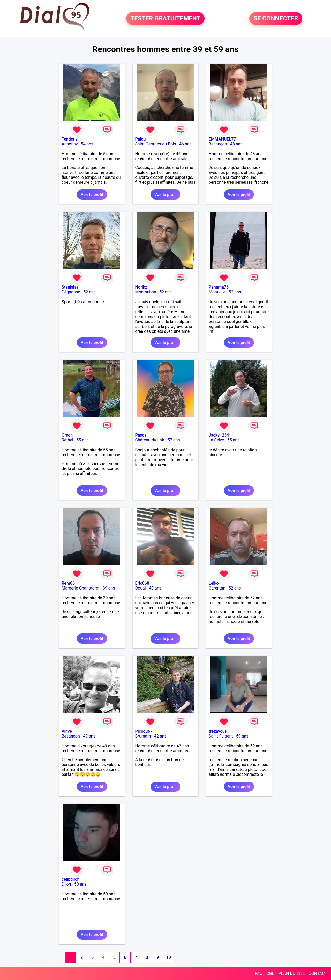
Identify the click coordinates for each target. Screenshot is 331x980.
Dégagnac (71, 292)
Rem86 (68, 583)
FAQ (259, 973)
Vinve (67, 731)
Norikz (141, 287)
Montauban (146, 292)
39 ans (109, 588)
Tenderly (70, 139)
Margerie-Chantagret (80, 588)
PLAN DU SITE (292, 973)
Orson (67, 435)
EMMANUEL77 (222, 139)
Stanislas (70, 287)
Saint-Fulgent (221, 736)
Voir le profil (92, 194)
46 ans (185, 144)
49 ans (89, 736)
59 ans (242, 736)
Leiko (214, 583)
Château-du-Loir (150, 440)
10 (169, 957)
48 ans (236, 144)
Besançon (218, 144)
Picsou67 (144, 731)
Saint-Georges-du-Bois (156, 144)
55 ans (82, 440)
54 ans (87, 144)
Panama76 (219, 287)
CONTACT (318, 973)
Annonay (70, 144)
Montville (217, 292)
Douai (141, 588)
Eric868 (142, 583)
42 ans (160, 736)
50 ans (80, 884)
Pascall (142, 435)
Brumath (143, 736)
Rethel (67, 440)
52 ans (89, 292)
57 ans (174, 440)
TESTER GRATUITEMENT (165, 19)
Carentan (217, 588)
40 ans (155, 588)
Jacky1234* (220, 435)
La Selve (216, 440)
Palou (141, 139)
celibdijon (70, 879)
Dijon (66, 884)
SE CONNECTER (276, 19)
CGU (270, 973)
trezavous (218, 731)
